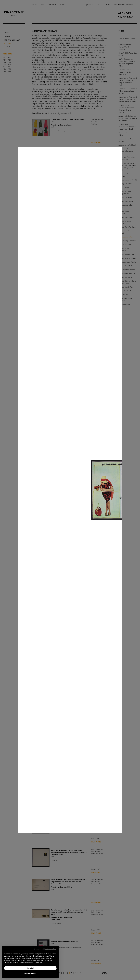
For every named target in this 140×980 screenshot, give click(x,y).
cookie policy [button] (39, 963)
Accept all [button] (30, 968)
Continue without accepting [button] (45, 949)
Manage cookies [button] (30, 973)
